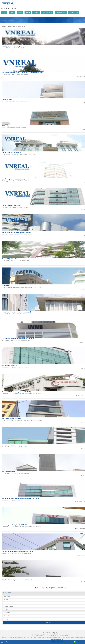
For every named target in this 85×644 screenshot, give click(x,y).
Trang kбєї (52, 588)
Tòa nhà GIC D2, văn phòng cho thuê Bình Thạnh (17, 392)
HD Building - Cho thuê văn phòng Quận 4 (15, 46)
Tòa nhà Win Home (8, 445)
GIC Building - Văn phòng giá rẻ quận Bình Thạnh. (17, 551)
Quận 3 (20, 12)
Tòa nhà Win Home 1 (8, 472)
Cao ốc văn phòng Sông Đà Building (13, 179)
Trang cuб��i (61, 588)
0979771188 (80, 642)
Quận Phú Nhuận (61, 12)
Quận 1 (4, 12)
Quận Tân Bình (74, 12)
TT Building (6, 126)
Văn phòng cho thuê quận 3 (39, 638)
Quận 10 (36, 12)
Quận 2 (12, 12)
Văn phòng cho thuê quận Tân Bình (58, 638)
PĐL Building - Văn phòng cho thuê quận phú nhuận (18, 339)
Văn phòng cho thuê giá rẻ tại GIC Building (15, 525)
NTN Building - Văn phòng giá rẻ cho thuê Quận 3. (17, 312)
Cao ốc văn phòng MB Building (12, 206)
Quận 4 (28, 12)
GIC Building (6, 578)
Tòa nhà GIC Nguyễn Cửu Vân (11, 418)
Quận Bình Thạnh (47, 12)
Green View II (6, 285)
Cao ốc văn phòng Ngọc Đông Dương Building (16, 232)
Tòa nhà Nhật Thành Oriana (11, 259)
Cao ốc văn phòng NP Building (12, 152)
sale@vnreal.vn (10, 638)
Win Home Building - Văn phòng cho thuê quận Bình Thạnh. (20, 498)
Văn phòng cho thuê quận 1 (23, 638)
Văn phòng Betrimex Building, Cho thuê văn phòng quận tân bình (22, 73)
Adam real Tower (7, 99)
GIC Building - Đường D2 (10, 365)
